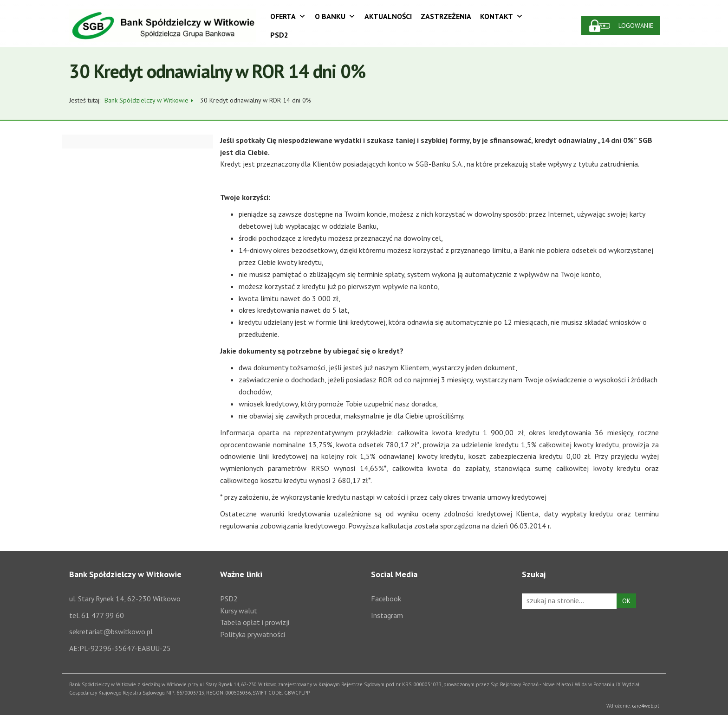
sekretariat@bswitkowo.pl (111, 631)
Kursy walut (239, 611)
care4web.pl (646, 706)
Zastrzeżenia (446, 16)
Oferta (288, 16)
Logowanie (636, 26)
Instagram (387, 615)
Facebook (386, 599)
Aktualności (388, 16)
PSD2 (279, 35)
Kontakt (502, 16)
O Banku (335, 16)
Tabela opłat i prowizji (255, 622)
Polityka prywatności (253, 634)
